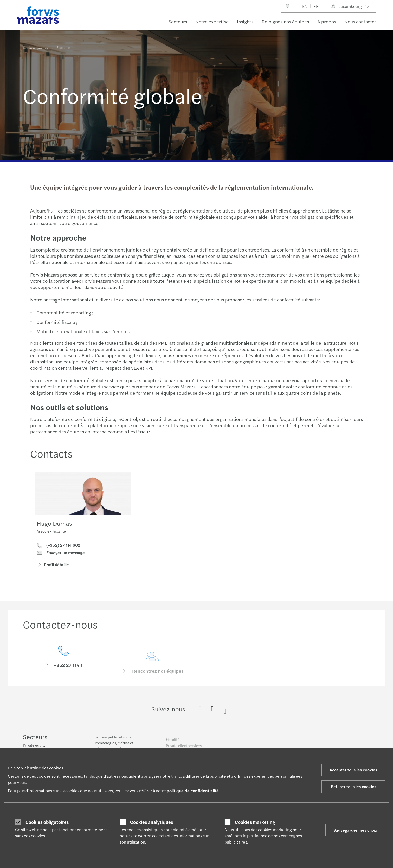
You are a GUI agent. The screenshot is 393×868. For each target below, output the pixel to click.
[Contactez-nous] (63, 665)
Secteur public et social (113, 740)
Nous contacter (360, 21)
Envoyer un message (61, 554)
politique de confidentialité (193, 791)
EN (305, 6)
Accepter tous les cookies (353, 770)
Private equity (34, 745)
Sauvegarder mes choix (355, 830)
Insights (245, 21)
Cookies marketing (255, 822)
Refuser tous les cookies (353, 786)
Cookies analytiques (152, 822)
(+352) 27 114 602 (58, 546)
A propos (327, 21)
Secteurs (178, 21)
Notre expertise (212, 21)
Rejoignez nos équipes (285, 21)
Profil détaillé (53, 566)
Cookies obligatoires (47, 822)
